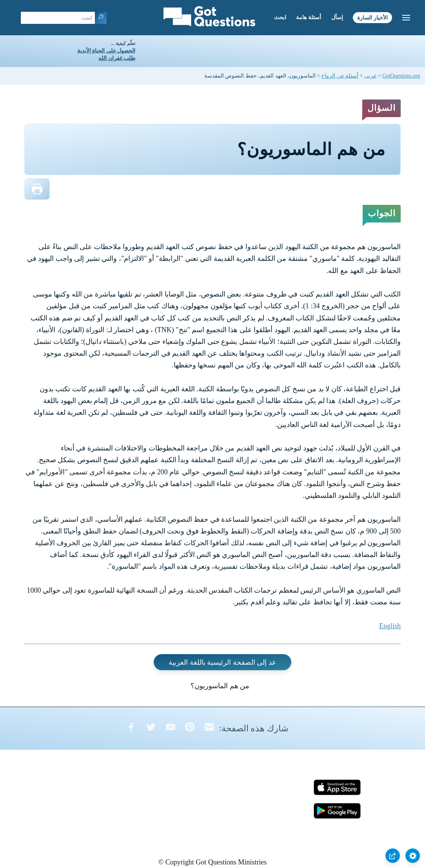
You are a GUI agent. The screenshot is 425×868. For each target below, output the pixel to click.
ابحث (280, 17)
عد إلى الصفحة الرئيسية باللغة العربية (222, 662)
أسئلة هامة (309, 17)
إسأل (337, 17)
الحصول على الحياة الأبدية (106, 51)
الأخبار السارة (372, 17)
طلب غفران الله (117, 58)
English (390, 626)
